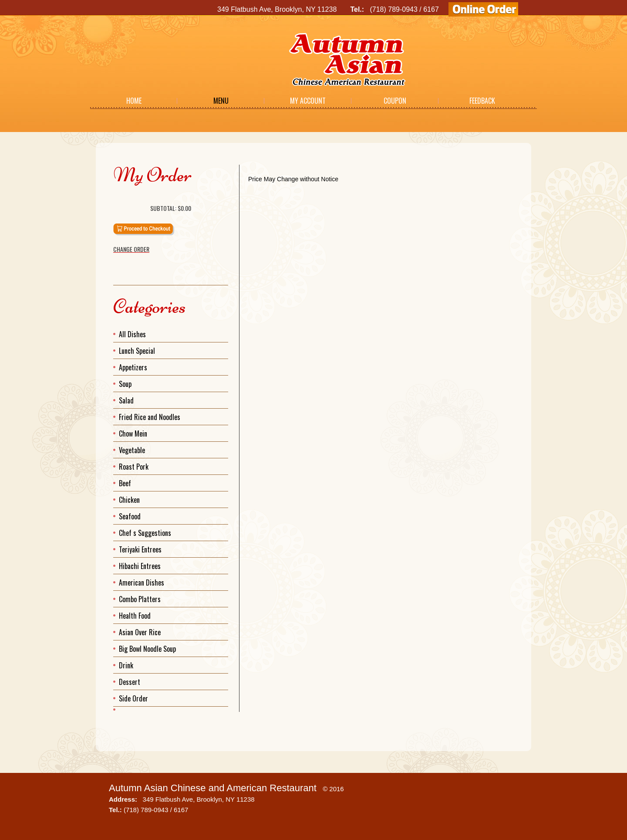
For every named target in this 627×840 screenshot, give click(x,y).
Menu (221, 101)
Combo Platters (140, 599)
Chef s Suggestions (145, 533)
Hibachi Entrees (140, 566)
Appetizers (133, 367)
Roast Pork (134, 467)
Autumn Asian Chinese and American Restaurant (213, 788)
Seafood (130, 516)
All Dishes (132, 334)
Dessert (130, 682)
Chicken (129, 500)
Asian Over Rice (140, 632)
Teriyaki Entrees (140, 549)
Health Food (135, 616)
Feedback (482, 101)
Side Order (133, 698)
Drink (126, 665)
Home (134, 101)
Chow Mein (133, 434)
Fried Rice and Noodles (150, 417)
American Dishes (142, 583)
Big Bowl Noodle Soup (147, 649)
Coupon (395, 101)
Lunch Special (137, 351)
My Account (308, 101)
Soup (125, 384)
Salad (126, 400)
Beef (125, 483)
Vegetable (132, 450)
